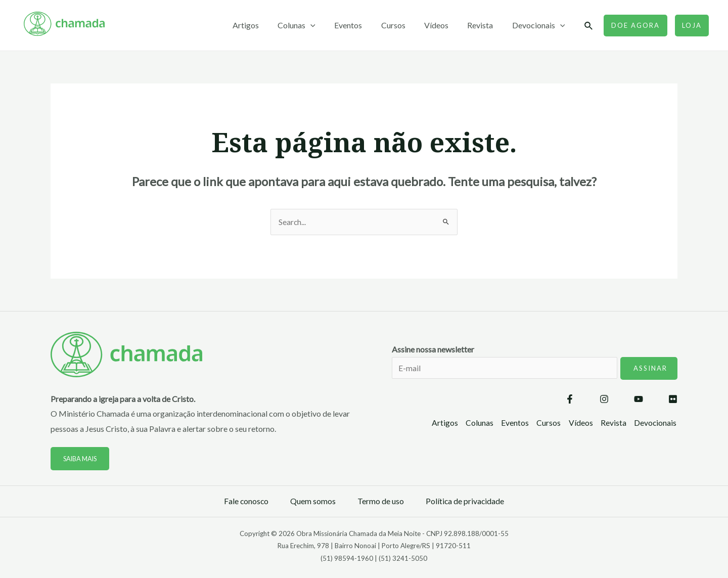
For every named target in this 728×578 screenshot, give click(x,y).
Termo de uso (381, 501)
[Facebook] (570, 400)
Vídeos (443, 25)
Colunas (312, 25)
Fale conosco (246, 501)
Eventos (360, 25)
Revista (484, 25)
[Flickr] (673, 400)
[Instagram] (604, 400)
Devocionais (540, 25)
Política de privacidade (465, 501)
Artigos (263, 25)
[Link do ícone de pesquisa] (589, 26)
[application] (326, 25)
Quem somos (313, 501)
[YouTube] (639, 400)
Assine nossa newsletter (535, 369)
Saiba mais (81, 459)
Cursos (402, 25)
